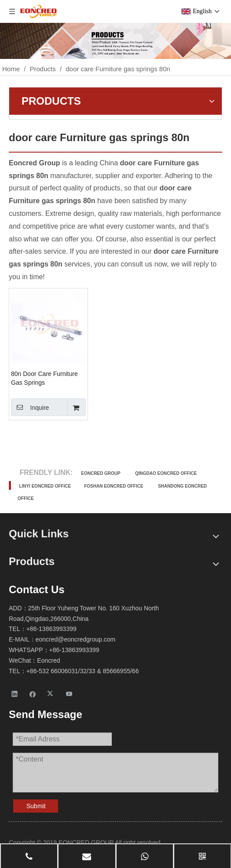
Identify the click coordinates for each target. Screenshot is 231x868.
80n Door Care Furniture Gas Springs (44, 378)
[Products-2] (115, 41)
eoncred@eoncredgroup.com (76, 639)
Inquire (30, 407)
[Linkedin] (15, 694)
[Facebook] (33, 694)
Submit (36, 806)
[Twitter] (51, 694)
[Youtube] (69, 694)
